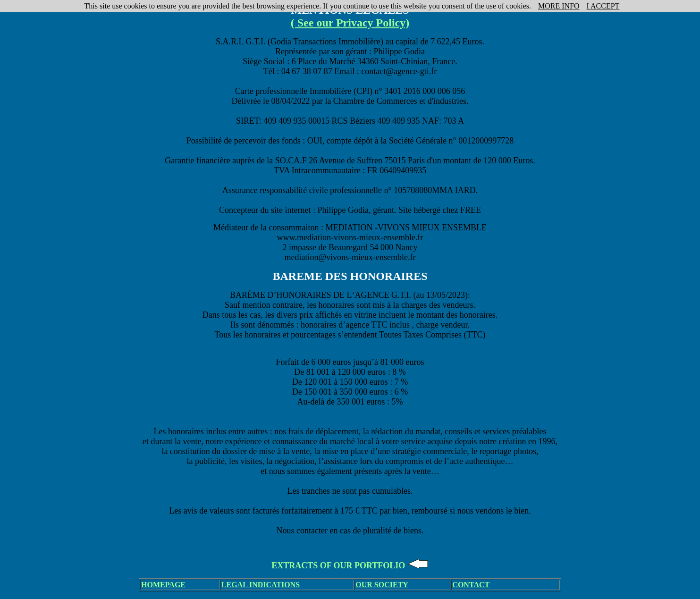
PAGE (175, 585)
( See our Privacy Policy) (350, 23)
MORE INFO (559, 6)
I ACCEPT (603, 6)
